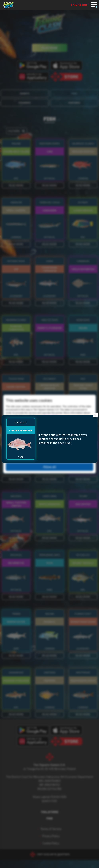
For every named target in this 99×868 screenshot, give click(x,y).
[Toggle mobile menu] (94, 5)
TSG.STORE (79, 5)
